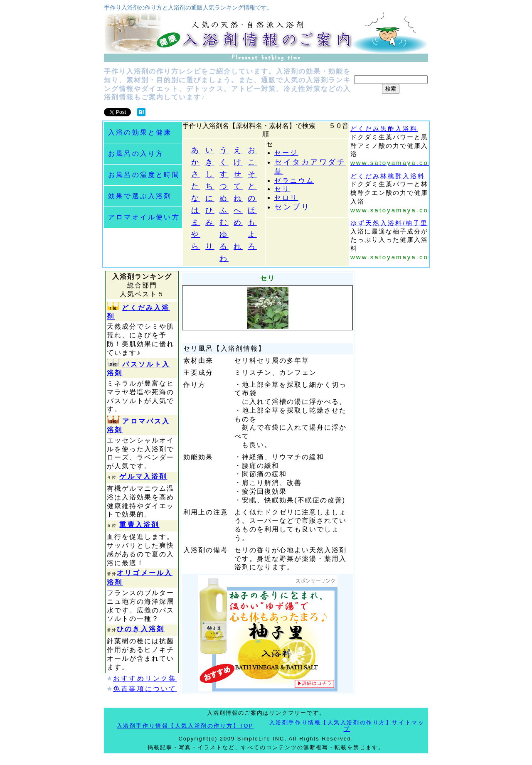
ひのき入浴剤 (141, 629)
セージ (286, 153)
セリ (282, 189)
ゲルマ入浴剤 (143, 476)
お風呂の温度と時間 (144, 175)
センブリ (292, 207)
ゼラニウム (294, 181)
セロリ (286, 198)
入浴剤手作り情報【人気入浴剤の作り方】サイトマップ (347, 726)
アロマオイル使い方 (144, 217)
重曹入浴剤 (139, 525)
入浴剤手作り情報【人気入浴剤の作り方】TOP (185, 726)
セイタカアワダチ (310, 162)
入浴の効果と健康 (140, 132)
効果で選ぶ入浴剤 (140, 196)
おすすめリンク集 (145, 678)
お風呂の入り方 (136, 154)
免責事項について (145, 689)
